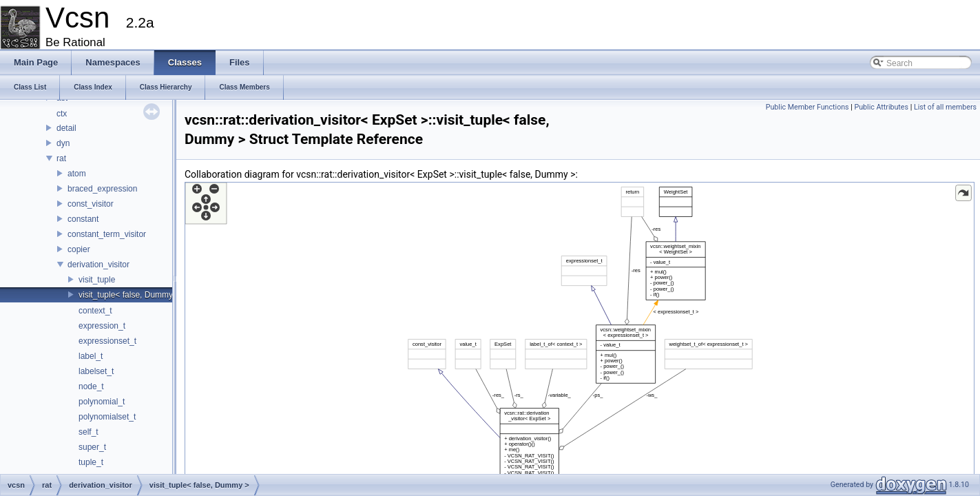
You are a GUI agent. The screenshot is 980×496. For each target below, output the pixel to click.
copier (79, 249)
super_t (92, 447)
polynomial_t (102, 402)
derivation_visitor (98, 265)
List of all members (945, 107)
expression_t (102, 326)
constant (83, 219)
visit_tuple (97, 280)
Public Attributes (881, 107)
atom (77, 174)
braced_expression (102, 189)
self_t (88, 432)
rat (61, 158)
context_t (95, 311)
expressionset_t (107, 341)
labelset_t (96, 371)
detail (66, 128)
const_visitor (91, 204)
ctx (62, 114)
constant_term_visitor (107, 234)
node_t (91, 386)
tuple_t (91, 462)
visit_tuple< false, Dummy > (129, 295)
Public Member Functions (807, 107)
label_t (91, 356)
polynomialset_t (107, 417)
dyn (63, 143)
